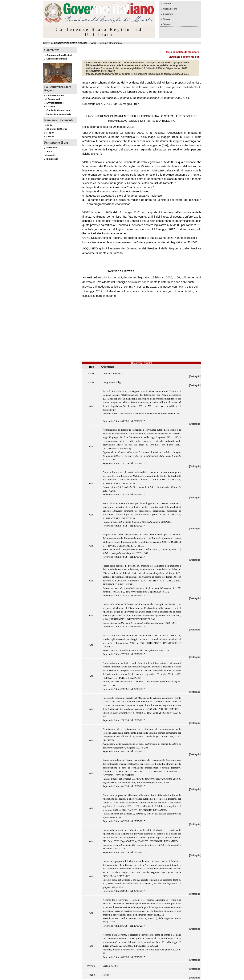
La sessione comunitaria (59, 114)
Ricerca (167, 19)
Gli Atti (50, 125)
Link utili (51, 155)
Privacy (167, 24)
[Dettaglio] (195, 376)
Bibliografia (52, 159)
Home (93, 43)
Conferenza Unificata (57, 59)
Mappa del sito (170, 9)
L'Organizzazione (55, 103)
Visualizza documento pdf (184, 57)
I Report (51, 133)
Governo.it (168, 14)
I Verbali (51, 136)
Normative (52, 148)
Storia (49, 151)
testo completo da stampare (183, 52)
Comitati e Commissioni (58, 110)
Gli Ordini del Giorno (57, 129)
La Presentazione (55, 95)
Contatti (167, 4)
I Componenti (53, 99)
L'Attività (51, 107)
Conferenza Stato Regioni (59, 55)
